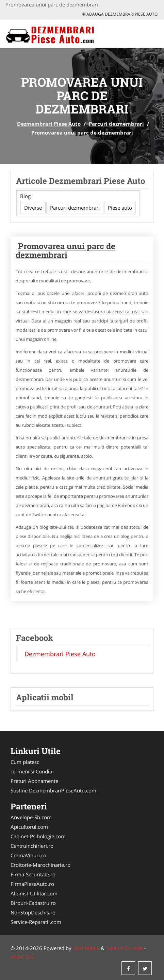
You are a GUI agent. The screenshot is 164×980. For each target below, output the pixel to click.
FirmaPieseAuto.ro (32, 884)
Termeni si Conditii (32, 771)
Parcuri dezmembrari (116, 124)
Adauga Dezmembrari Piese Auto (120, 14)
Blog (25, 196)
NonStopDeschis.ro (33, 912)
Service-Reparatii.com (36, 922)
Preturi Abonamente (34, 781)
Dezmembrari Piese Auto (49, 124)
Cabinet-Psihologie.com (38, 836)
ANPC (17, 957)
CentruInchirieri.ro (32, 846)
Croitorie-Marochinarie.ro (40, 865)
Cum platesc (25, 762)
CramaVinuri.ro (28, 855)
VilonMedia (86, 948)
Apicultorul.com (29, 827)
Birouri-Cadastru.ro (33, 903)
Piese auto (120, 208)
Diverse (33, 208)
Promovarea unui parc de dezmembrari (65, 250)
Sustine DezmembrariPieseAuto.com (53, 790)
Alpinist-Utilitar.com (34, 893)
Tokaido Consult (124, 948)
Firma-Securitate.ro (33, 874)
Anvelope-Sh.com (31, 817)
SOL (30, 957)
